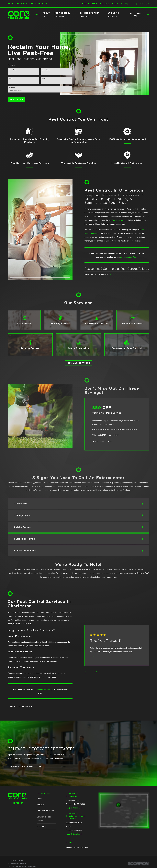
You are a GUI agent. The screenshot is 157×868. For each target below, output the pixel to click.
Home (39, 799)
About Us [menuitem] (46, 15)
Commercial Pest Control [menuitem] (90, 15)
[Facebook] (9, 803)
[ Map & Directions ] (74, 808)
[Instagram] (13, 803)
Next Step (16, 99)
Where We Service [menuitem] (113, 15)
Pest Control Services (45, 811)
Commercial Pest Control (44, 819)
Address (12, 87)
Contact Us (136, 15)
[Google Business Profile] (18, 803)
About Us (41, 805)
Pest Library (90, 4)
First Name (13, 70)
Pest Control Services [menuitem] (62, 15)
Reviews (105, 4)
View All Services (79, 363)
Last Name (46, 70)
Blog (115, 4)
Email (11, 79)
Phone (44, 79)
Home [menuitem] (37, 15)
